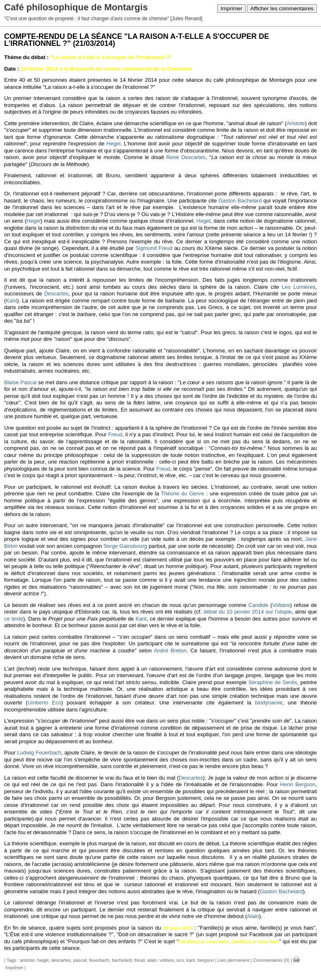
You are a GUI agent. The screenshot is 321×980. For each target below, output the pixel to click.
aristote (27, 960)
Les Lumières (298, 287)
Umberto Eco (44, 703)
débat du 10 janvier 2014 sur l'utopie (248, 612)
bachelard (122, 960)
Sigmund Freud (154, 248)
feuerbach (99, 960)
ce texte (14, 619)
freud (140, 960)
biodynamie (269, 703)
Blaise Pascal (20, 382)
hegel (43, 960)
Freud (115, 434)
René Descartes (186, 157)
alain (152, 960)
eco (180, 960)
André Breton (170, 651)
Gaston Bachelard (240, 201)
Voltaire (281, 605)
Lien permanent (233, 960)
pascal (80, 960)
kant (191, 960)
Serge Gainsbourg (125, 546)
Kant (11, 301)
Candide (258, 605)
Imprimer (231, 8)
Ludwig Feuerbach (39, 753)
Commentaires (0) (271, 960)
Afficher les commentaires (282, 8)
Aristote (296, 123)
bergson (206, 960)
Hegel (113, 144)
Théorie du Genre (182, 494)
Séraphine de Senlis (273, 682)
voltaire (166, 960)
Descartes (56, 294)
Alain (253, 916)
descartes (61, 960)
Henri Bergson (298, 784)
